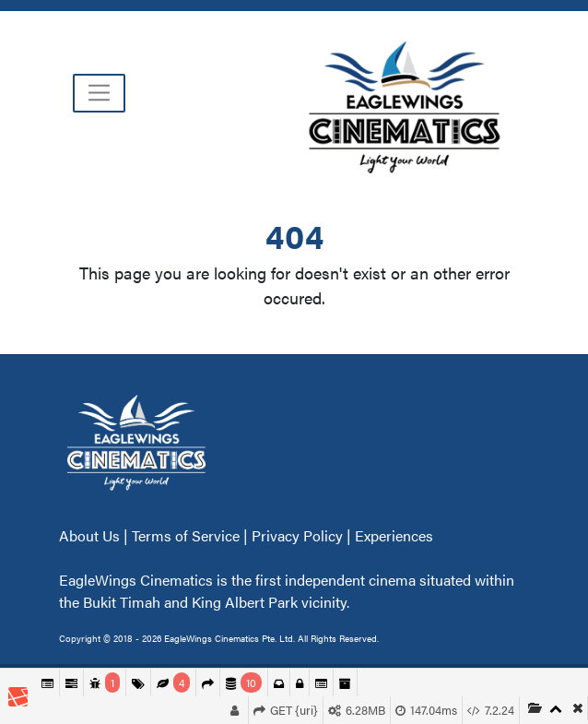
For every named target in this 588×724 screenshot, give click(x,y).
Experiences (394, 535)
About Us (91, 535)
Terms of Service (186, 535)
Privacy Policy (297, 535)
